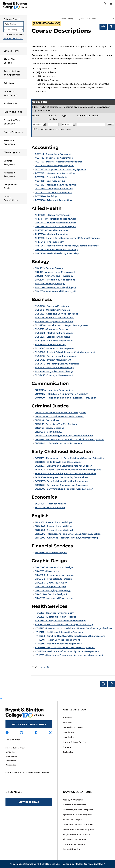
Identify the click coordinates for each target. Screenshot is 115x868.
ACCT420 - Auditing (46, 196)
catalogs (18, 864)
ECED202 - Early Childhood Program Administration (64, 489)
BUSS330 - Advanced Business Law (54, 341)
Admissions (10, 83)
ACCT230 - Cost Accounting (50, 181)
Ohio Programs (12, 152)
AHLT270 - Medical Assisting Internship (57, 253)
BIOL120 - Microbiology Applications (55, 280)
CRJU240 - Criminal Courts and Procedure (58, 443)
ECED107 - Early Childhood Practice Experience (61, 481)
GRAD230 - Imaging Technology (53, 590)
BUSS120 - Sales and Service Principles (56, 314)
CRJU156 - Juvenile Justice (49, 428)
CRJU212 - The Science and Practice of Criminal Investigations (69, 439)
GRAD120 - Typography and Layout (54, 575)
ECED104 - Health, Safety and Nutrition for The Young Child (68, 470)
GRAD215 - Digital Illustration (51, 583)
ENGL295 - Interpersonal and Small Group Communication (68, 534)
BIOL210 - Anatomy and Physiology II (55, 287)
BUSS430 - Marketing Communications (57, 364)
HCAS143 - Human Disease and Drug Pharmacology (64, 624)
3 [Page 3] (45, 666)
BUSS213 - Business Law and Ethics (54, 318)
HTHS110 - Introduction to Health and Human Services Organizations (73, 628)
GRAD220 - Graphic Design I (50, 587)
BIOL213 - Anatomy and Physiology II (55, 291)
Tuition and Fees (13, 112)
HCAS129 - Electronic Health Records (55, 617)
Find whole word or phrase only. (53, 129)
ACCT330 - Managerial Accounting (54, 189)
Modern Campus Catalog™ (90, 864)
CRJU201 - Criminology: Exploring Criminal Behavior (64, 436)
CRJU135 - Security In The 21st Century (56, 424)
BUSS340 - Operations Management (55, 348)
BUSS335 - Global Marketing (50, 345)
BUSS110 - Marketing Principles (52, 310)
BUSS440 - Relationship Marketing (54, 368)
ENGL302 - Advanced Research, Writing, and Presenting (66, 538)
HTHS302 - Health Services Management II (59, 644)
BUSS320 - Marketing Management (55, 333)
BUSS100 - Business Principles (52, 306)
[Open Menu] (111, 4)
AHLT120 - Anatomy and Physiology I (55, 223)
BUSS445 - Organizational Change (54, 371)
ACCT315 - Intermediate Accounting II (56, 185)
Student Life (10, 103)
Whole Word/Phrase (15, 35)
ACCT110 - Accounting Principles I (53, 154)
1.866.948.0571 (14, 740)
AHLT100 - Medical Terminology (53, 215)
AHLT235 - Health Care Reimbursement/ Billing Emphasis (67, 238)
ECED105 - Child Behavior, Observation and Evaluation (65, 474)
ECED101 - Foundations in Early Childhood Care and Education (70, 458)
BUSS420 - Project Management (53, 360)
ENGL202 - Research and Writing (53, 526)
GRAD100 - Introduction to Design (54, 567)
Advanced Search (13, 38)
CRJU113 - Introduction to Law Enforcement (59, 416)
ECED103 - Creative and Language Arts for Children (63, 466)
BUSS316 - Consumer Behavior (52, 329)
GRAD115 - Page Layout (48, 571)
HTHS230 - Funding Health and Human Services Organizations (70, 636)
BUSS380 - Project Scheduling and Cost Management (65, 352)
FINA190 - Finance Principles (51, 553)
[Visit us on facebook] (7, 733)
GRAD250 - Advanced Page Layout (54, 598)
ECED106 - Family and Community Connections (61, 477)
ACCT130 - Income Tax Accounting (54, 158)
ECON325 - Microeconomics (50, 508)
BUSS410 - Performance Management (56, 356)
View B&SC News (29, 802)
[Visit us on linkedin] (36, 733)
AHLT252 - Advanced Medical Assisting (56, 250)
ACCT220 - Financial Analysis (51, 177)
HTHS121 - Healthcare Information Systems (59, 632)
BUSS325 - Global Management (52, 337)
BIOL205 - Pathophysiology (50, 284)
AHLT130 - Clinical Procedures (52, 230)
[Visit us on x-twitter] (50, 733)
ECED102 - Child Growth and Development (59, 462)
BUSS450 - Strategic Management (54, 375)
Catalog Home (12, 51)
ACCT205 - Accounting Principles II (54, 166)
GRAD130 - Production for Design (53, 579)
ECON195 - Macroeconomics (50, 504)
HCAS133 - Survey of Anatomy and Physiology (60, 621)
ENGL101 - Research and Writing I (53, 522)
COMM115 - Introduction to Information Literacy (61, 394)
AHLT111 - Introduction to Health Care (56, 219)
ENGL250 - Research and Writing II (54, 530)
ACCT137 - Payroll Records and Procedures (59, 162)
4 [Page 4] (48, 666)
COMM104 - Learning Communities (54, 390)
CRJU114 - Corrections (47, 420)
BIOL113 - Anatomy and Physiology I (55, 276)
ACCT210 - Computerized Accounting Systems (60, 169)
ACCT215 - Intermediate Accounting (55, 173)
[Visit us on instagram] (21, 733)
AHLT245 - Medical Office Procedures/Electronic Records (67, 246)
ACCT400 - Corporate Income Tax (53, 192)
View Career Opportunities (29, 724)
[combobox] (87, 19)
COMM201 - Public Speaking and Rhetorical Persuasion (66, 398)
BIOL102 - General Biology (49, 268)
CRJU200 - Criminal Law (48, 432)
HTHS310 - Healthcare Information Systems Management (67, 651)
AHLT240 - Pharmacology (49, 242)
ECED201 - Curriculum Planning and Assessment (62, 485)
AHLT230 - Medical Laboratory (52, 234)
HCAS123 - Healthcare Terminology (54, 613)
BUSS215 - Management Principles (54, 321)
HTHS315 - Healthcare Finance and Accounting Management (69, 655)
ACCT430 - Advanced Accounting (53, 200)
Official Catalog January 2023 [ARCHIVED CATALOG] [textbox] (82, 19)
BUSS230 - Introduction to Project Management (62, 325)
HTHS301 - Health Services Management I (58, 640)
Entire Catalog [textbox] (10, 24)
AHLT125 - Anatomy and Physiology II (56, 227)
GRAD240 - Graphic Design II (51, 594)
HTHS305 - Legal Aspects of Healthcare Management (65, 648)
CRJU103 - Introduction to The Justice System (60, 413)
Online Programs (13, 132)
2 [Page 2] (42, 666)
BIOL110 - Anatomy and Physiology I (55, 272)
